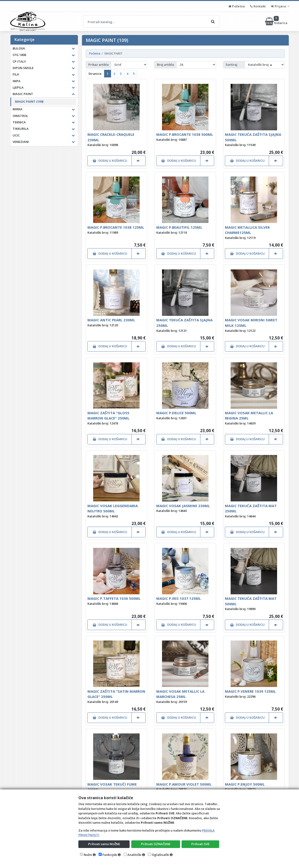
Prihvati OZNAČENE (156, 844)
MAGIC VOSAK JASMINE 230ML (183, 506)
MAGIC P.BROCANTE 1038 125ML (116, 227)
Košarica (276, 21)
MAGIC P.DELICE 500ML (176, 413)
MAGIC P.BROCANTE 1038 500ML (185, 134)
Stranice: (95, 74)
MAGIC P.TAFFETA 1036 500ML (114, 598)
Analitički (134, 855)
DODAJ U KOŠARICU (110, 161)
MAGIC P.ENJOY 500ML (245, 784)
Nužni (88, 855)
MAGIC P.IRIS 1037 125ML (179, 598)
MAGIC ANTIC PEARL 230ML (111, 320)
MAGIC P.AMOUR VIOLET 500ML (184, 784)
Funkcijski (110, 855)
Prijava (279, 6)
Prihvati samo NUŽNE (104, 844)
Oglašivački (160, 855)
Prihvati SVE (200, 844)
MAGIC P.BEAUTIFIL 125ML (179, 227)
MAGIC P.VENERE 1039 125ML (250, 691)
